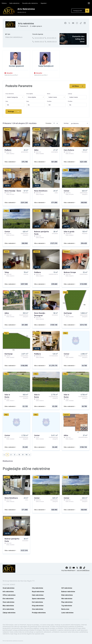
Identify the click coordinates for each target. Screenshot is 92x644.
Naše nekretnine (14, 3)
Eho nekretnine (8, 598)
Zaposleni (44, 3)
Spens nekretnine (38, 598)
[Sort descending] (57, 123)
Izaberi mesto (74, 97)
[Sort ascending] (54, 123)
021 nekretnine (67, 588)
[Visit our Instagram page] (70, 567)
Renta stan (65, 609)
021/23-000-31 (52, 38)
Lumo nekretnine (67, 612)
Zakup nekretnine (9, 612)
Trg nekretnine (67, 605)
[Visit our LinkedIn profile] (81, 567)
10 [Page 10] (26, 454)
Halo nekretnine (38, 595)
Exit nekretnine (37, 602)
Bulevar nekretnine (68, 591)
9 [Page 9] (23, 454)
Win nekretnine (67, 598)
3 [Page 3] (15, 454)
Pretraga (14, 111)
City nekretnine (38, 588)
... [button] (17, 454)
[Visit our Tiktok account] (84, 567)
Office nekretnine (9, 595)
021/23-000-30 (39, 38)
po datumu (75, 123)
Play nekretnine (67, 602)
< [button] (4, 454)
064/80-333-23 (52, 42)
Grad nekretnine (9, 588)
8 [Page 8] (19, 454)
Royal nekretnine (38, 591)
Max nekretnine (8, 605)
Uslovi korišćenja (83, 570)
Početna (4, 3)
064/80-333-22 (22, 12)
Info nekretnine (8, 591)
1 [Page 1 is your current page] (7, 454)
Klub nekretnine (67, 595)
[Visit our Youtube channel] (74, 567)
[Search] (87, 11)
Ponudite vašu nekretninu (30, 3)
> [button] (30, 454)
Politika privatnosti (68, 570)
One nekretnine (38, 609)
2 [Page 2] (11, 454)
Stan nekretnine (8, 602)
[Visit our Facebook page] (67, 567)
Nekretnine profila (11, 75)
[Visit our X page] (77, 567)
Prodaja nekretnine (39, 612)
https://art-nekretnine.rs (14, 37)
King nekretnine (38, 605)
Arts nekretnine (8, 609)
